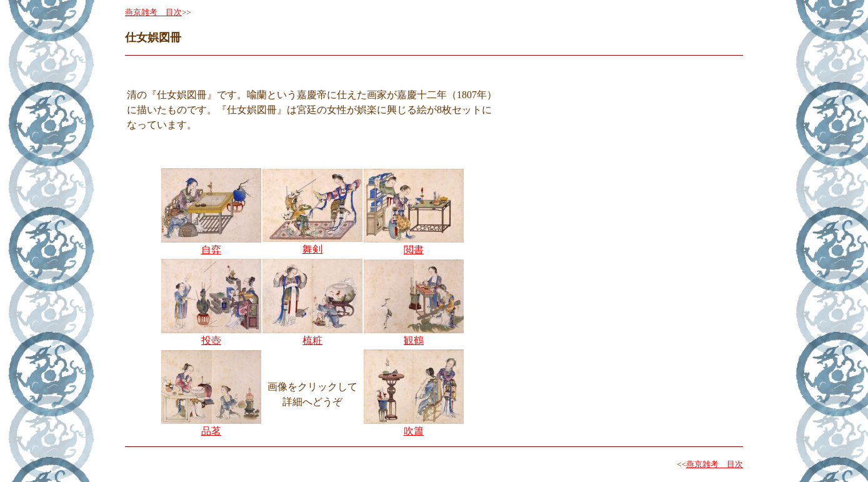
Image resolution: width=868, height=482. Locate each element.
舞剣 (312, 249)
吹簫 (414, 431)
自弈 (211, 250)
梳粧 (312, 340)
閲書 (414, 250)
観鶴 (414, 340)
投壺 (211, 340)
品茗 (211, 431)
